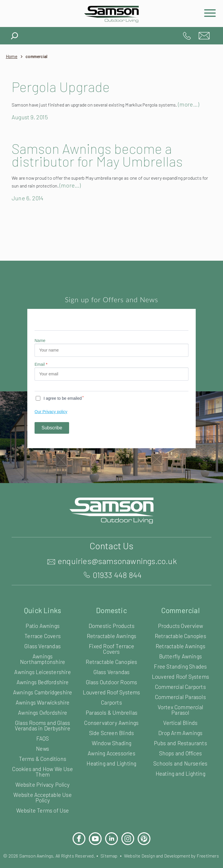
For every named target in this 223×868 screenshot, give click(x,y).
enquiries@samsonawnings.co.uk (204, 36)
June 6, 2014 (29, 205)
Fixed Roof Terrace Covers (111, 655)
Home (12, 56)
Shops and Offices (180, 760)
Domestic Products (112, 632)
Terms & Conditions (42, 771)
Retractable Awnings (112, 642)
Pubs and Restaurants (180, 749)
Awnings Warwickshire (43, 714)
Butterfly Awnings (180, 663)
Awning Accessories (111, 760)
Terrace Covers (43, 642)
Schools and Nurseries (180, 770)
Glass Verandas (43, 652)
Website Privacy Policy (43, 796)
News (43, 760)
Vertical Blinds (180, 729)
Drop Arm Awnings (180, 739)
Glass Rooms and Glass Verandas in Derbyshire (43, 737)
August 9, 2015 (32, 123)
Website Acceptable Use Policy (43, 809)
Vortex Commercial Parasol (180, 716)
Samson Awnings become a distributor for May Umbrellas (101, 161)
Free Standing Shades (180, 673)
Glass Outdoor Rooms (111, 688)
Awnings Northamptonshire (43, 665)
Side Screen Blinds (111, 739)
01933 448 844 (187, 36)
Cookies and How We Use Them (43, 784)
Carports (111, 709)
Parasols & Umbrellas (112, 719)
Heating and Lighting (111, 770)
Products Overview (180, 632)
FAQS (43, 750)
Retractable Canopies (112, 668)
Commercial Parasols (180, 703)
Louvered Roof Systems (112, 699)
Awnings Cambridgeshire (43, 701)
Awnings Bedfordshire (42, 688)
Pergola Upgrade (64, 87)
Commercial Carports (180, 693)
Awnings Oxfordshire (43, 724)
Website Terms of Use (43, 822)
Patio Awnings (43, 632)
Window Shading (111, 749)
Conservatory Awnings (112, 729)
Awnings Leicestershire (43, 678)
